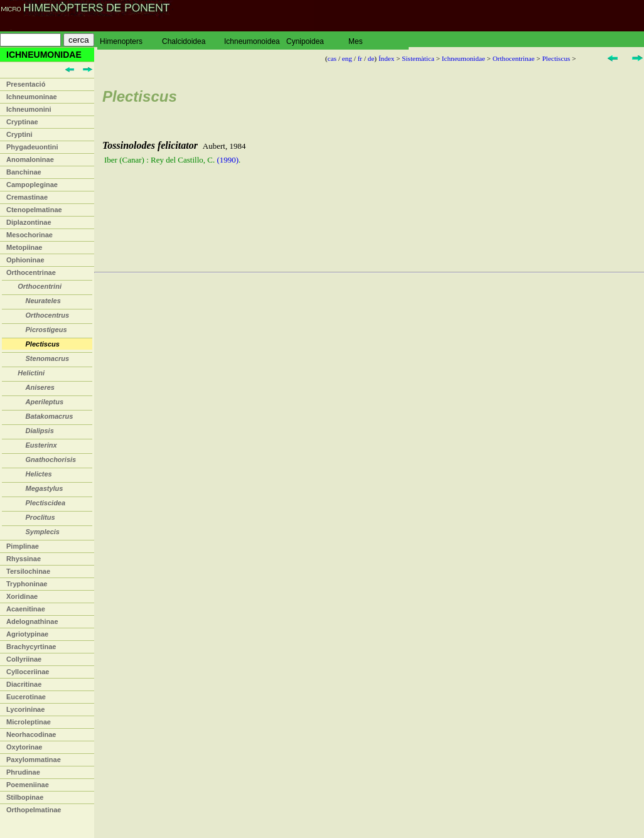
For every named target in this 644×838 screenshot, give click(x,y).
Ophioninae (25, 260)
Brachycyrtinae (31, 647)
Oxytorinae (24, 747)
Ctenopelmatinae (34, 210)
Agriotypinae (27, 634)
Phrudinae (23, 772)
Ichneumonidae (464, 58)
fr (360, 58)
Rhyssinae (24, 559)
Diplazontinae (29, 222)
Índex (386, 58)
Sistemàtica (418, 58)
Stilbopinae (25, 797)
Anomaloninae (30, 159)
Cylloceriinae (28, 672)
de (371, 58)
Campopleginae (32, 185)
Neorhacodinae (31, 734)
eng (347, 58)
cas (332, 58)
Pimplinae (23, 546)
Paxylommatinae (34, 760)
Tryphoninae (27, 584)
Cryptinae (22, 122)
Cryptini (19, 134)
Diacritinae (24, 684)
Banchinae (24, 172)
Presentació (26, 84)
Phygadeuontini (32, 147)
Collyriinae (24, 659)
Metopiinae (24, 247)
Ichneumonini (29, 109)
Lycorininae (25, 709)
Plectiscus (556, 58)
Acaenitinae (26, 609)
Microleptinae (29, 722)
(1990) (228, 160)
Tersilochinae (28, 571)
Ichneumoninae (32, 97)
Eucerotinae (26, 697)
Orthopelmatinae (34, 810)
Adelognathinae (32, 621)
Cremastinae (27, 197)
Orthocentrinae (31, 272)
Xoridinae (22, 596)
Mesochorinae (30, 235)
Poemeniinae (28, 785)
